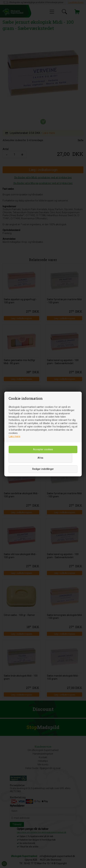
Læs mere (14, 436)
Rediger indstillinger (43, 469)
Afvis (40, 458)
